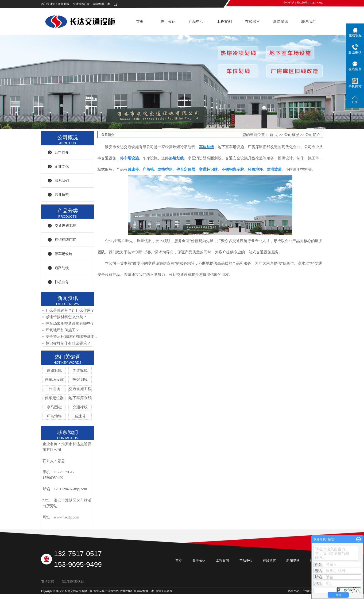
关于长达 (168, 21)
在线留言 (252, 21)
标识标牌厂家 (102, 4)
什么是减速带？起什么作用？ (70, 310)
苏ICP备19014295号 (53, 596)
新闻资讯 (281, 21)
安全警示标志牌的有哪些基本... (71, 337)
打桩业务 (62, 282)
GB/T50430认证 (73, 582)
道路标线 (54, 370)
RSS (312, 3)
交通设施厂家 (81, 4)
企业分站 (289, 3)
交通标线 (80, 407)
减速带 (80, 416)
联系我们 (309, 21)
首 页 (274, 135)
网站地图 (302, 3)
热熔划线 (80, 380)
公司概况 (292, 135)
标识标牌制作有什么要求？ (68, 343)
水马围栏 (54, 407)
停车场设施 (64, 254)
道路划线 (64, 4)
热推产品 (294, 591)
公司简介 (62, 152)
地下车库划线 (80, 398)
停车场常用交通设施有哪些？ (70, 323)
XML (320, 3)
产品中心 (196, 21)
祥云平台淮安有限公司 (122, 596)
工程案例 (224, 21)
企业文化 (62, 166)
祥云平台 (86, 596)
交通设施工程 (65, 226)
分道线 (54, 389)
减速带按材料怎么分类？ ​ (67, 317)
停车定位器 (54, 398)
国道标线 (80, 370)
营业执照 (62, 195)
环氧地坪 (54, 416)
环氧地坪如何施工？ (62, 330)
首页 (140, 21)
